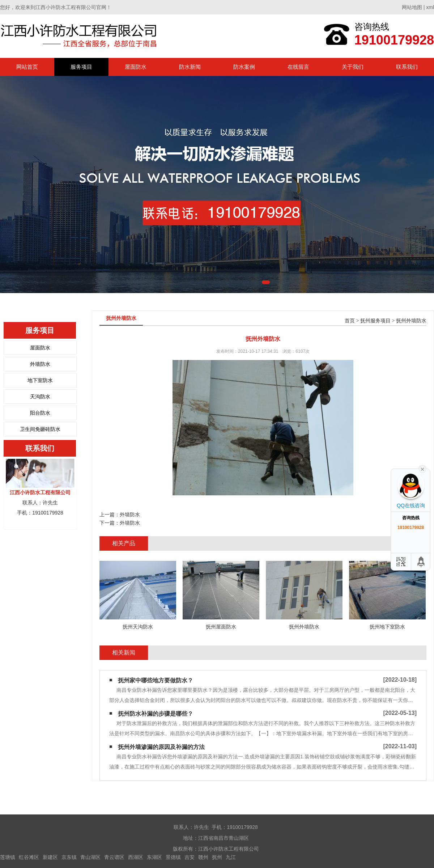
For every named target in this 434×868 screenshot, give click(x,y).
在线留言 (298, 67)
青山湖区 (90, 857)
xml (430, 7)
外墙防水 (40, 364)
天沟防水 (40, 397)
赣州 (203, 857)
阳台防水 (40, 413)
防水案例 (244, 67)
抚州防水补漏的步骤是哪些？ (156, 714)
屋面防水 (136, 67)
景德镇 (173, 857)
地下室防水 (40, 380)
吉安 (190, 857)
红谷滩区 (29, 857)
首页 (350, 321)
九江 (231, 857)
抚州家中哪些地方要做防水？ (156, 680)
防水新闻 (190, 67)
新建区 (50, 857)
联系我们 (407, 67)
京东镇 (69, 857)
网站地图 (412, 7)
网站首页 (27, 67)
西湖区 (136, 857)
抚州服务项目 (375, 321)
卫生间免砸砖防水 (40, 429)
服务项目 (81, 67)
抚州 (217, 857)
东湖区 (154, 857)
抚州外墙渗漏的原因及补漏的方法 (161, 747)
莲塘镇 (8, 857)
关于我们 (353, 67)
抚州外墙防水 (411, 321)
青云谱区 (114, 857)
